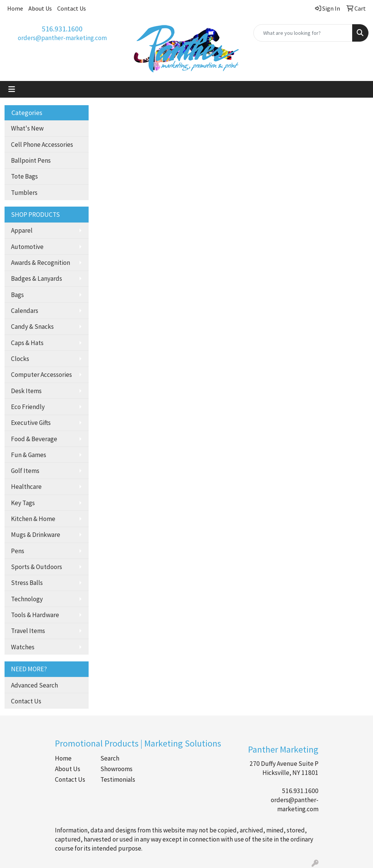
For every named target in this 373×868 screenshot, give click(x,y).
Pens (18, 551)
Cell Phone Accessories (42, 145)
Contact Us (72, 8)
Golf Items (25, 471)
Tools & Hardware (35, 615)
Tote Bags (24, 176)
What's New (27, 128)
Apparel (22, 230)
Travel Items (28, 631)
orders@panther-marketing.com (62, 38)
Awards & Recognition (41, 263)
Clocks (20, 359)
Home (15, 8)
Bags (17, 295)
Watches (23, 647)
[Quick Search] (303, 33)
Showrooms (116, 769)
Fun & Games (29, 455)
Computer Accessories (41, 375)
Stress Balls (27, 583)
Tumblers (24, 193)
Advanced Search (34, 685)
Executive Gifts (31, 423)
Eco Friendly (28, 407)
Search (110, 758)
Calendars (25, 311)
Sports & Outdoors (37, 567)
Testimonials (118, 779)
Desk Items (26, 391)
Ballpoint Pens (31, 160)
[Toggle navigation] (12, 89)
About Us (40, 8)
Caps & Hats (27, 343)
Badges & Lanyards (37, 278)
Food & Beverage (34, 439)
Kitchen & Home (33, 519)
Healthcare (26, 487)
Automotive (27, 247)
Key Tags (23, 503)
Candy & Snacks (32, 327)
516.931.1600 (62, 29)
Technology (27, 599)
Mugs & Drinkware (36, 535)
